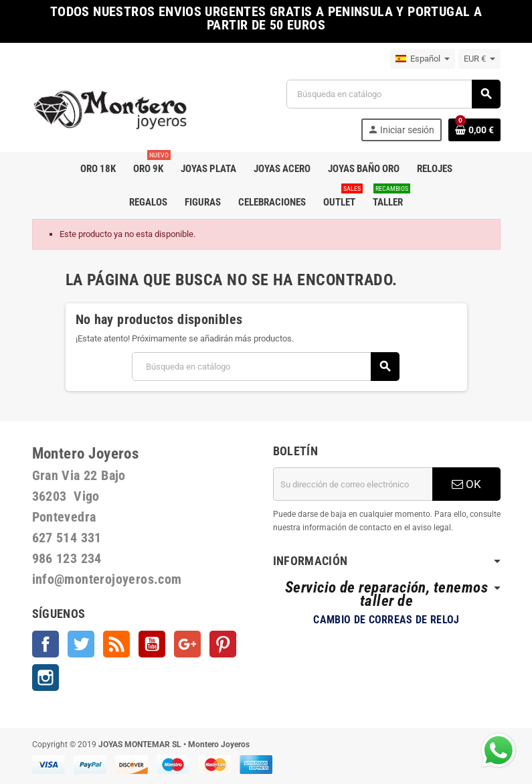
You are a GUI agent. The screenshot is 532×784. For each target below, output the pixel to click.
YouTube (152, 644)
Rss (116, 644)
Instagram (46, 678)
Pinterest (223, 644)
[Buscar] (393, 94)
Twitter (81, 644)
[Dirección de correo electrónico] (353, 484)
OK (466, 484)
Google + (187, 644)
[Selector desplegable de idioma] (423, 59)
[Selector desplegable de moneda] (479, 59)
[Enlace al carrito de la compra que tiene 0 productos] (474, 130)
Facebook (46, 644)
